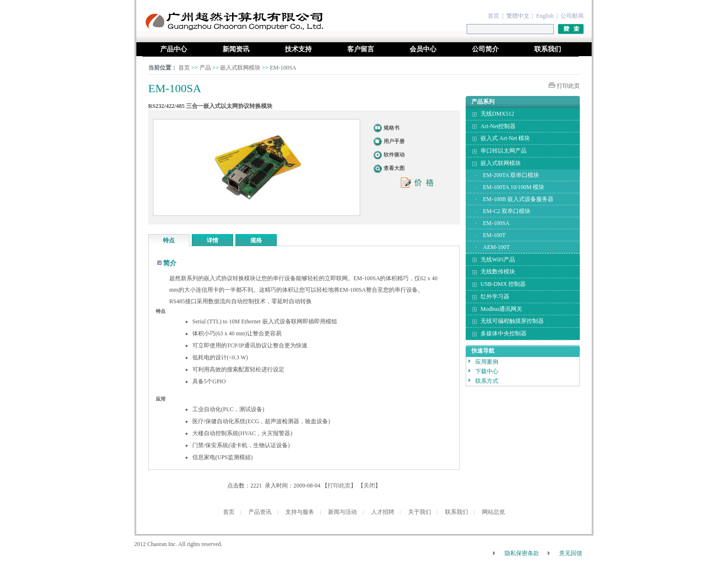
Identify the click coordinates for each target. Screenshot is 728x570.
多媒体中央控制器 (504, 333)
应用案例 (487, 362)
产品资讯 (260, 512)
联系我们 (548, 49)
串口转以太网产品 (504, 151)
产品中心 (174, 49)
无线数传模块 (498, 272)
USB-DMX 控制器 (503, 284)
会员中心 (423, 49)
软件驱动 (394, 154)
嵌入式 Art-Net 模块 (505, 138)
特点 (169, 240)
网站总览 (493, 512)
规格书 (392, 128)
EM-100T (494, 235)
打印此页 (568, 86)
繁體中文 (518, 16)
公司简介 (485, 49)
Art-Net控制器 (498, 126)
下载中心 (487, 371)
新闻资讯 (236, 49)
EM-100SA (496, 223)
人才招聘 (383, 512)
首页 (493, 16)
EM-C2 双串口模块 (507, 211)
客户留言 (361, 49)
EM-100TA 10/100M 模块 (514, 187)
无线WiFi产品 (498, 260)
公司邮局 (572, 16)
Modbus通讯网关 (501, 309)
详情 (212, 240)
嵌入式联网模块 (241, 68)
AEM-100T (496, 247)
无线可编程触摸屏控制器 (512, 321)
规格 (256, 240)
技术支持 (298, 49)
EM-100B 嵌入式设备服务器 (518, 199)
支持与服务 (300, 512)
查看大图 (394, 168)
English (545, 16)
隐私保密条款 (522, 553)
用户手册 (394, 141)
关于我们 (420, 512)
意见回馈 (571, 553)
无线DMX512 (497, 114)
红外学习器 (495, 297)
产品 (205, 68)
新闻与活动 (342, 512)
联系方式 (487, 381)
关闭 (369, 486)
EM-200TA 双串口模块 (511, 175)
